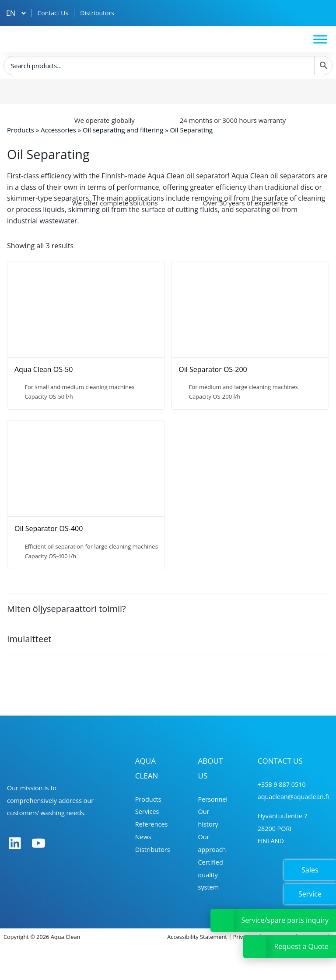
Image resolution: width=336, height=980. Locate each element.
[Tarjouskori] (322, 13)
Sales (310, 870)
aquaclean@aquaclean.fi (293, 797)
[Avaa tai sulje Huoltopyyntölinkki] (222, 920)
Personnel (213, 799)
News (143, 837)
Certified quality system (211, 875)
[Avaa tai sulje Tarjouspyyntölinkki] (255, 947)
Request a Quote (301, 946)
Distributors (97, 13)
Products (21, 130)
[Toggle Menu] (320, 39)
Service (310, 894)
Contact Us (53, 13)
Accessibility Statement (197, 937)
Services (147, 811)
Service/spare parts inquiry (285, 920)
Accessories (58, 130)
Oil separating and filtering (123, 130)
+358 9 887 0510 (282, 784)
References (152, 824)
